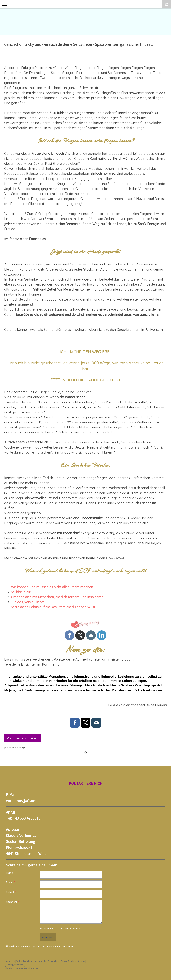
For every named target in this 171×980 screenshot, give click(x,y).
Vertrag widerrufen (15, 965)
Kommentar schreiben (23, 738)
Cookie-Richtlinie (68, 961)
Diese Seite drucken (31, 968)
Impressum (10, 961)
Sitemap (81, 961)
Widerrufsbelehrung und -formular (31, 961)
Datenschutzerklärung (69, 928)
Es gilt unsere (61, 928)
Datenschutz (54, 961)
